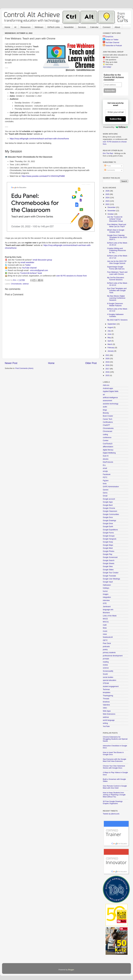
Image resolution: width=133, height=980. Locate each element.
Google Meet (108, 548)
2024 (108, 198)
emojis (105, 471)
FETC (105, 477)
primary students (109, 653)
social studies (108, 677)
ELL (104, 465)
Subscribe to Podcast (114, 46)
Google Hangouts (110, 539)
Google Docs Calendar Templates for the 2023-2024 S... (117, 237)
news (105, 634)
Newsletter (69, 27)
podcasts (106, 647)
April (110, 341)
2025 (108, 194)
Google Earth (108, 527)
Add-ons (106, 385)
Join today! (107, 67)
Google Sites (108, 567)
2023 (108, 201)
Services (82, 27)
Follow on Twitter (112, 40)
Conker (106, 441)
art (104, 395)
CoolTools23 (108, 444)
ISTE (105, 603)
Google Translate (109, 576)
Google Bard (108, 505)
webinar (26, 284)
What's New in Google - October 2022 (116, 231)
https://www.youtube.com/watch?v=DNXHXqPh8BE (43, 176)
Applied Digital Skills (111, 391)
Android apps (108, 388)
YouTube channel (29, 268)
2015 (108, 375)
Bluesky (106, 413)
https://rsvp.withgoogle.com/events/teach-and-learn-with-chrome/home (39, 139)
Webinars (39, 27)
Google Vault (108, 582)
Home (7, 27)
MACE (105, 619)
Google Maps (108, 545)
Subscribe (116, 119)
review (105, 665)
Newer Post (11, 363)
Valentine (106, 705)
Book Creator (108, 416)
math (105, 625)
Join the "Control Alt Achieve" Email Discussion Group (115, 219)
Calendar (94, 27)
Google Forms (108, 533)
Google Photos (109, 551)
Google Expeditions (110, 530)
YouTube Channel (112, 43)
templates (107, 692)
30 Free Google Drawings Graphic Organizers (113, 802)
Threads (106, 699)
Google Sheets (109, 563)
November (112, 211)
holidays (106, 588)
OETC (105, 640)
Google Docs (108, 517)
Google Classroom (110, 511)
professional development (113, 656)
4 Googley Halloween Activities (115, 315)
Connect (107, 27)
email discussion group (42, 260)
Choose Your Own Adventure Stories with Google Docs (114, 767)
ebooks (106, 459)
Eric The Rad (108, 153)
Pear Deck (107, 643)
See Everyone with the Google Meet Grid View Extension (114, 760)
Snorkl (105, 674)
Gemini (106, 490)
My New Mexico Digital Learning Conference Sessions (116, 298)
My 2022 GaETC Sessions (117, 320)
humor (105, 591)
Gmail (105, 496)
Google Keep (108, 542)
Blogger (71, 970)
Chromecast (107, 431)
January (111, 351)
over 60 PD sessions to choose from (72, 276)
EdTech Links (54, 27)
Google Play (108, 554)
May (109, 338)
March (110, 344)
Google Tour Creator (111, 573)
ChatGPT (106, 425)
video (105, 708)
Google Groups (109, 536)
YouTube (106, 726)
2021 (108, 355)
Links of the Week (110, 616)
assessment (107, 401)
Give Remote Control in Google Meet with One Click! (115, 787)
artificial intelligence (110, 398)
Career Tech (107, 419)
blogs (105, 410)
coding (105, 434)
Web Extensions (109, 714)
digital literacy (108, 450)
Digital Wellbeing (109, 453)
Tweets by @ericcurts (111, 814)
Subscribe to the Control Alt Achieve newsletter (114, 77)
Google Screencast (110, 557)
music (105, 631)
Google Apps (108, 502)
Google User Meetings (111, 579)
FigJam (106, 481)
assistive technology (111, 404)
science (106, 668)
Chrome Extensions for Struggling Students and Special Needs (115, 739)
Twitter (28, 265)
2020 (108, 359)
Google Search (109, 560)
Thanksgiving (108, 696)
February (111, 348)
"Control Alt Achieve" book (31, 273)
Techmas (106, 689)
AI (15, 27)
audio (105, 407)
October (111, 214)
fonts (105, 484)
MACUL (106, 622)
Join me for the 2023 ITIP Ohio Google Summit (117, 262)
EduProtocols (108, 462)
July (109, 331)
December (112, 207)
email (105, 468)
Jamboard (107, 607)
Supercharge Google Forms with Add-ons (116, 268)
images (106, 594)
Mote (105, 628)
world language (109, 720)
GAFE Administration (111, 487)
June (110, 334)
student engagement (111, 686)
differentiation (108, 447)
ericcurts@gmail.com (39, 270)
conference (107, 438)
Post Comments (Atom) (24, 368)
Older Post (91, 363)
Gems (105, 493)
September (112, 324)
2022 (108, 204)
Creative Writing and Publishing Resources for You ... (116, 250)
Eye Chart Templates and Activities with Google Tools (117, 291)
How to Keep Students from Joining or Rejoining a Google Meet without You (114, 795)
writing (105, 723)
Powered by (116, 127)
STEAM (106, 683)
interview (106, 600)
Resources (26, 27)
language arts (108, 610)
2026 (108, 191)
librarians (106, 613)
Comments (110, 170)
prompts (106, 659)
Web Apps (107, 711)
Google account (109, 499)
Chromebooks (16, 284)
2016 (108, 372)
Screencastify (108, 671)
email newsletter (27, 262)
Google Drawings (109, 521)
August (111, 327)
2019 (108, 362)
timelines (106, 702)
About (117, 27)
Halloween (107, 585)
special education (109, 680)
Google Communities (111, 514)
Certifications (108, 422)
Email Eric (109, 37)
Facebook (107, 474)
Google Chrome (109, 508)
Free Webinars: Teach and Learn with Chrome (117, 273)
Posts (108, 166)
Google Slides (108, 570)
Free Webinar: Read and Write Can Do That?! (117, 226)
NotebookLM (108, 637)
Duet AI (106, 456)
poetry (105, 650)
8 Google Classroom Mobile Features (115, 305)
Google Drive (108, 524)
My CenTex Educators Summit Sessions (116, 279)
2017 (108, 369)
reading (106, 662)
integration (107, 597)
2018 (108, 365)
